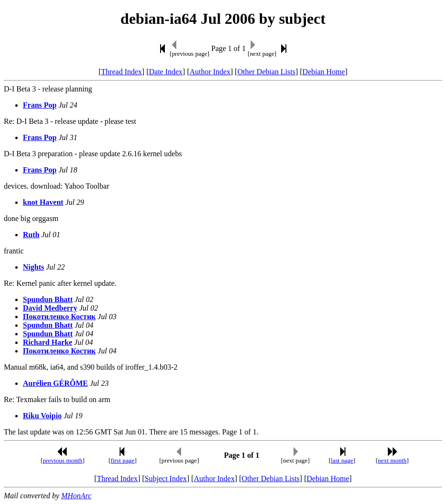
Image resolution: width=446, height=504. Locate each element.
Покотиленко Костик (59, 317)
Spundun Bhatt (48, 299)
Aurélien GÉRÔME (55, 383)
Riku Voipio (42, 416)
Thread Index (122, 72)
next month (392, 460)
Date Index (166, 72)
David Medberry (50, 308)
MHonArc (76, 496)
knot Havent (43, 202)
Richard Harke (48, 342)
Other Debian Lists (266, 72)
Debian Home (324, 72)
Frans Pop (40, 105)
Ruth (31, 235)
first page (122, 460)
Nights (33, 267)
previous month (63, 460)
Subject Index (166, 479)
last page (342, 460)
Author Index (210, 72)
